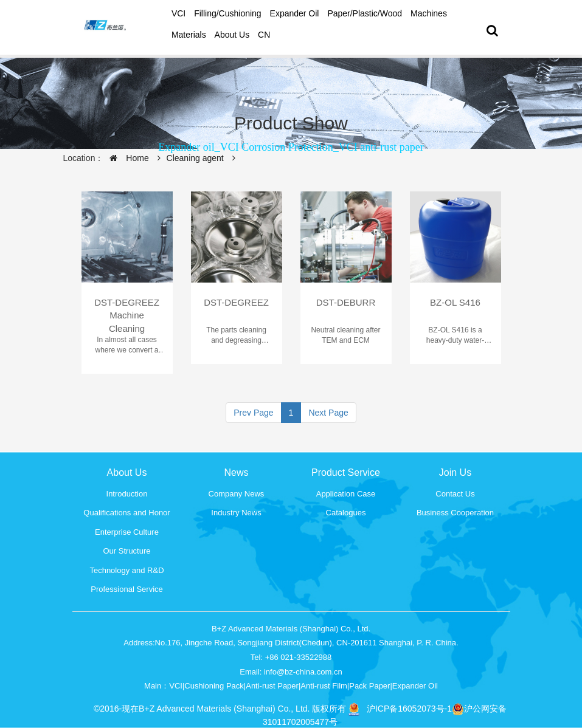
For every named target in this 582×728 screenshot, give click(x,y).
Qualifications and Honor (126, 513)
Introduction (127, 494)
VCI (178, 13)
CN (264, 35)
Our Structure (126, 551)
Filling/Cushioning (228, 13)
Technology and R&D (126, 570)
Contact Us (455, 494)
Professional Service (127, 589)
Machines (429, 13)
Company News (237, 494)
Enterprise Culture (127, 532)
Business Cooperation (455, 513)
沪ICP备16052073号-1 (409, 709)
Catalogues (346, 513)
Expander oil (295, 13)
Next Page (328, 413)
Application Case (346, 494)
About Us (232, 35)
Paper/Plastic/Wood (365, 13)
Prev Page (253, 413)
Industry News (236, 513)
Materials (189, 35)
